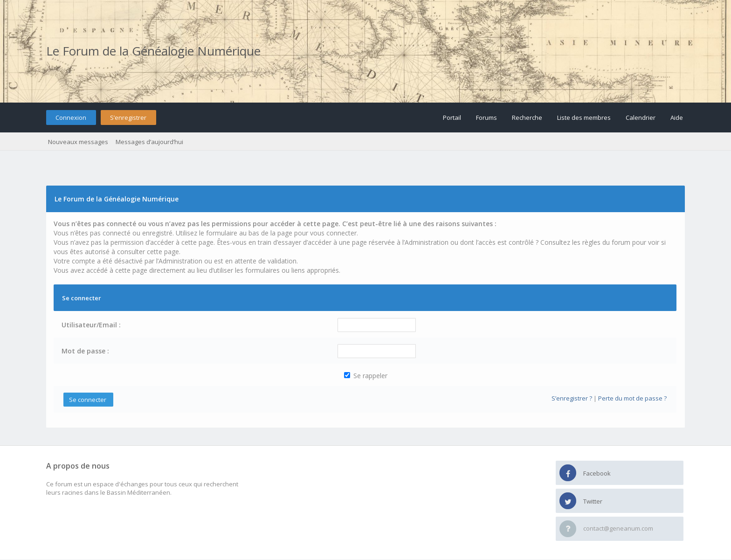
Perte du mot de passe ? (632, 398)
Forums (486, 118)
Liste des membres (584, 118)
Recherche (527, 118)
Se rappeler (366, 376)
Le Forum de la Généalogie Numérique (153, 51)
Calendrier (641, 118)
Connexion (71, 118)
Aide (677, 118)
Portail (452, 118)
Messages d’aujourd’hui (149, 142)
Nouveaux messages (78, 142)
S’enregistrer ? (572, 398)
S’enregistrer (128, 118)
